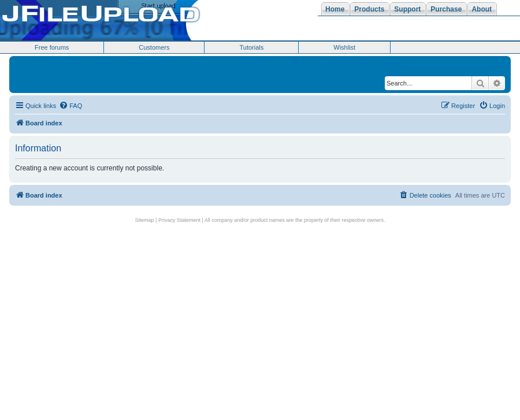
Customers (154, 47)
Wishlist (344, 47)
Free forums (52, 47)
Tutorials (251, 47)
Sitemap (145, 220)
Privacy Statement (179, 220)
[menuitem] (70, 106)
